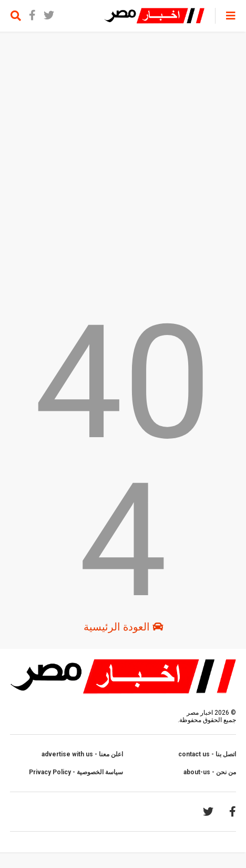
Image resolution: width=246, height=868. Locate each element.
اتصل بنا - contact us (207, 754)
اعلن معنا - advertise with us (82, 754)
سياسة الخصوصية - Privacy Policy (76, 772)
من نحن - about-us (210, 772)
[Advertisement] (123, 168)
